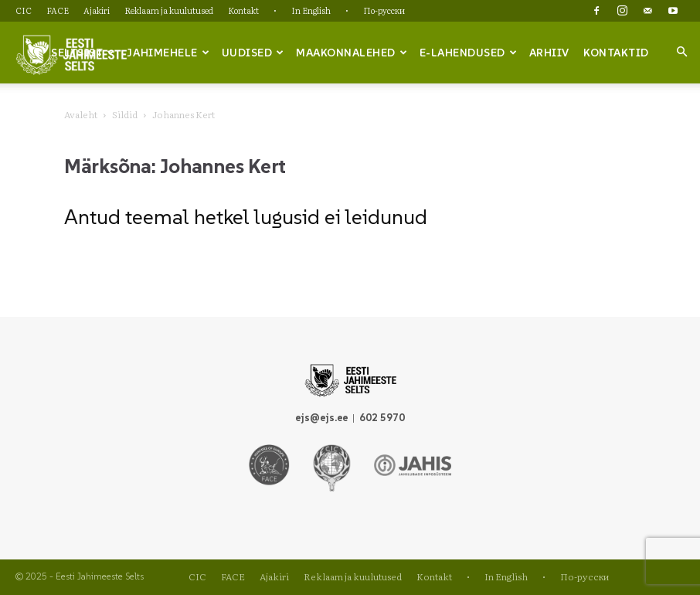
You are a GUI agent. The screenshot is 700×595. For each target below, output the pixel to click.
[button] (681, 52)
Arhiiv (549, 53)
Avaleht (81, 114)
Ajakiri (97, 10)
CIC (24, 10)
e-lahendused (469, 53)
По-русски (384, 10)
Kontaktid (616, 53)
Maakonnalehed (352, 53)
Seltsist (83, 53)
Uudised (253, 53)
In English (311, 10)
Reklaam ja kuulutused (169, 10)
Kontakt (243, 10)
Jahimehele (168, 53)
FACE (58, 10)
